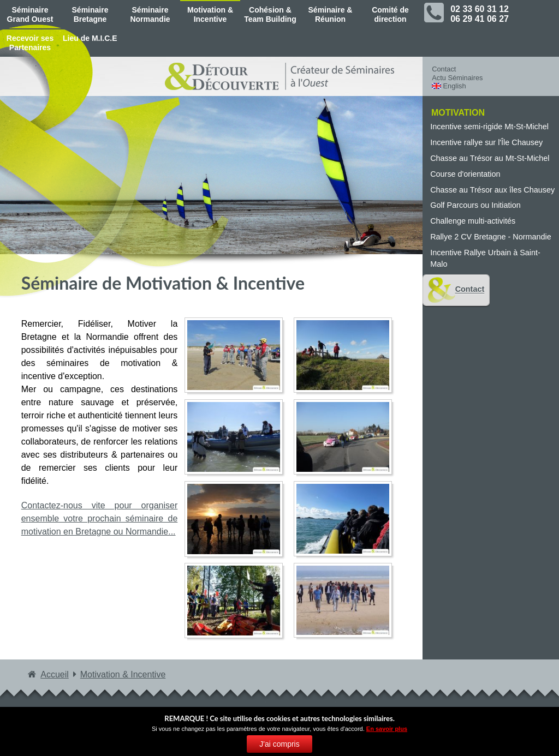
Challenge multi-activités (473, 221)
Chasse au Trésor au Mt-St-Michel (490, 158)
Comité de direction (390, 14)
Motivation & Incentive (210, 14)
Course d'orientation (465, 174)
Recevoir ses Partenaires (30, 43)
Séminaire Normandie (150, 14)
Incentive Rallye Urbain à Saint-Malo (485, 259)
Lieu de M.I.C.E (90, 38)
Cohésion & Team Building (270, 14)
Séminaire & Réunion (331, 14)
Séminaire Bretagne (90, 14)
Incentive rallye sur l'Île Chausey (486, 142)
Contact (444, 69)
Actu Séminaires (457, 78)
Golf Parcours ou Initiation (475, 205)
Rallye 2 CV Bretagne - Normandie (491, 237)
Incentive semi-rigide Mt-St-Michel (489, 127)
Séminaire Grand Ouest (30, 14)
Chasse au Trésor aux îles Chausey (492, 190)
